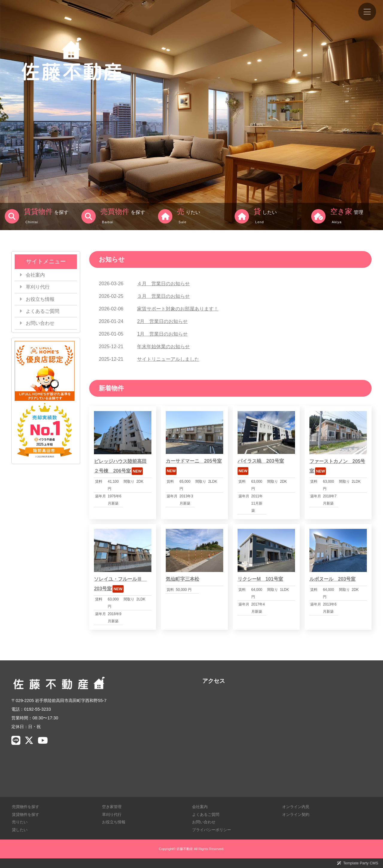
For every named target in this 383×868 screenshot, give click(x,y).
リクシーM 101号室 (260, 579)
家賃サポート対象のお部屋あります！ (178, 309)
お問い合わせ (40, 323)
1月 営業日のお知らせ (162, 334)
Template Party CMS (361, 863)
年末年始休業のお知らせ (163, 347)
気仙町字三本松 (183, 579)
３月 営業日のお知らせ (163, 296)
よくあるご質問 (42, 311)
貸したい (20, 830)
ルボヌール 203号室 (333, 579)
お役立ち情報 (40, 299)
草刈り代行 (38, 287)
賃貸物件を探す (26, 815)
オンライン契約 (296, 815)
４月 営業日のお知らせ (163, 284)
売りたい (20, 822)
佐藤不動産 (185, 849)
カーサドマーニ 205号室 (194, 461)
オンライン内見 (296, 807)
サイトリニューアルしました (168, 359)
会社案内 (35, 275)
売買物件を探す (26, 807)
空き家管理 (112, 807)
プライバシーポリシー (212, 830)
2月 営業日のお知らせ (162, 321)
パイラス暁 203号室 (261, 461)
